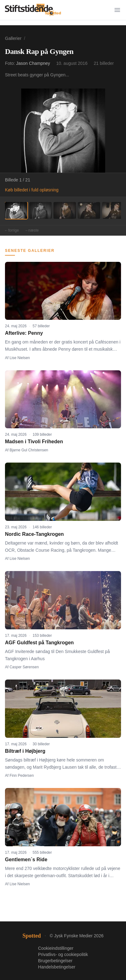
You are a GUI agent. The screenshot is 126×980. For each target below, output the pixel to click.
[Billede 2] (40, 210)
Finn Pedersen (22, 776)
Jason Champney (33, 63)
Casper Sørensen (24, 667)
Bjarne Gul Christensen (29, 450)
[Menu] (117, 10)
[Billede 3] (65, 210)
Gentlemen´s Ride (26, 860)
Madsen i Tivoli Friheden (34, 442)
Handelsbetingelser (57, 967)
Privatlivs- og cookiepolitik (63, 954)
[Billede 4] (89, 210)
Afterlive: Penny (24, 333)
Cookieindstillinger (56, 948)
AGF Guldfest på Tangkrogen (39, 643)
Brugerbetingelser (55, 961)
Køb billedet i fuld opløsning (32, 190)
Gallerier (13, 38)
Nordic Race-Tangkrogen (34, 534)
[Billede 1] (16, 210)
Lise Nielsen (20, 358)
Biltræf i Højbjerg (25, 751)
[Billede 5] (113, 210)
